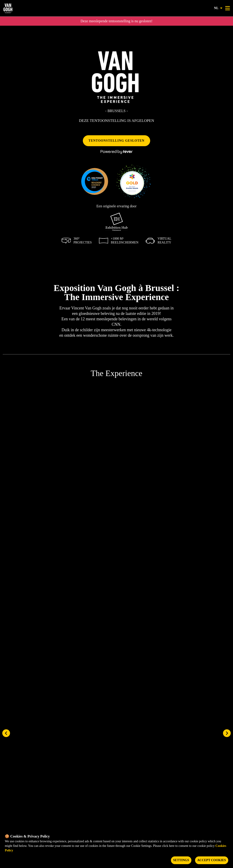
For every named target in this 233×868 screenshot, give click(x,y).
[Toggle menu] (228, 8)
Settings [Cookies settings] (181, 860)
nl (219, 8)
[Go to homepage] (22, 8)
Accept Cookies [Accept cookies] (212, 860)
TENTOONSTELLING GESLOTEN (116, 141)
